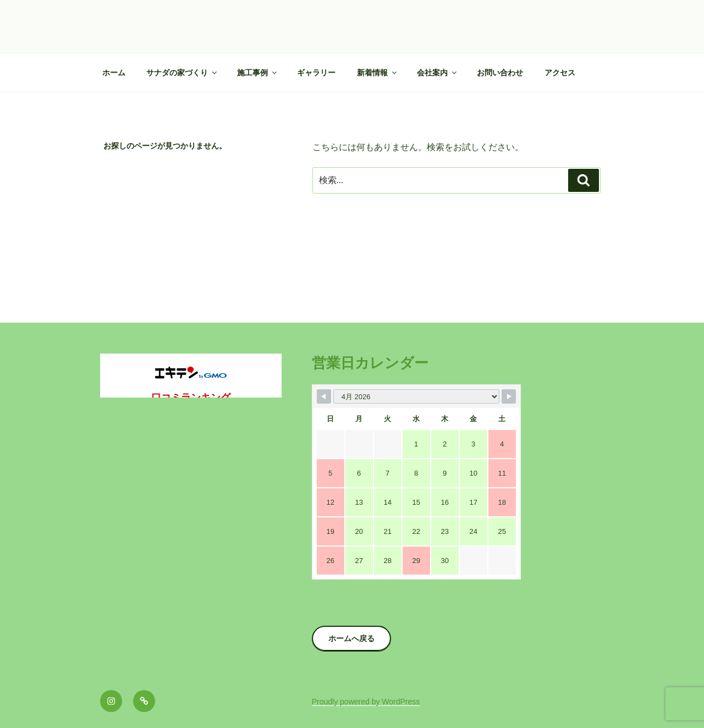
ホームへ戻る (351, 638)
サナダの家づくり (182, 73)
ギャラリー (316, 73)
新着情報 (378, 73)
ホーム (114, 73)
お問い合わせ (500, 73)
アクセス (560, 73)
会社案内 (438, 73)
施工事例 (258, 73)
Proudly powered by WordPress (366, 702)
